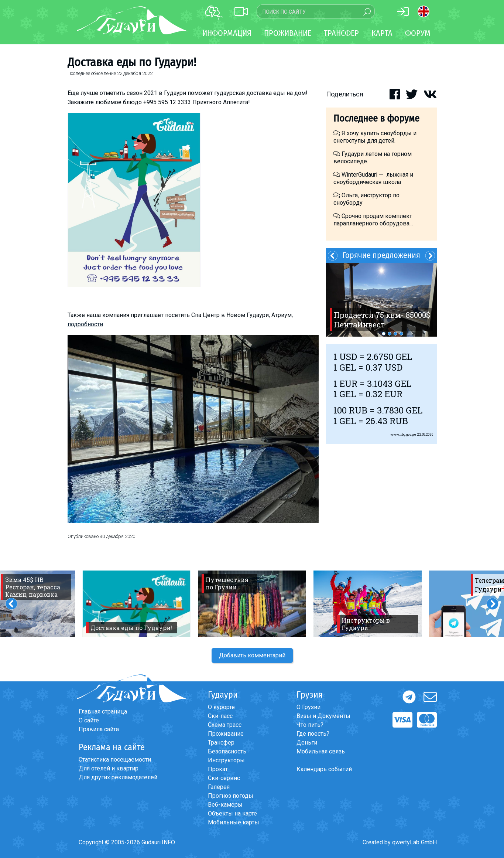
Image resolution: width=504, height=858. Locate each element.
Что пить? (310, 725)
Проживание (226, 734)
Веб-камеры (225, 805)
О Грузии (308, 707)
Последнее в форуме (376, 118)
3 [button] (395, 334)
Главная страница (103, 711)
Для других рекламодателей (118, 777)
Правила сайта (99, 729)
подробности (85, 324)
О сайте (89, 720)
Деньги (307, 743)
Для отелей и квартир (109, 768)
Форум (418, 33)
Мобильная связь (321, 751)
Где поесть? (313, 734)
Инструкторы (226, 760)
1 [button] (384, 334)
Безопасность (227, 751)
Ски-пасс (220, 716)
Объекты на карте (232, 813)
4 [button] (401, 334)
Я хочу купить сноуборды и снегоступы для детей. (375, 137)
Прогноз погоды (231, 796)
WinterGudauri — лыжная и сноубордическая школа (373, 178)
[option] (381, 300)
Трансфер (221, 743)
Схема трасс (225, 725)
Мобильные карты (234, 822)
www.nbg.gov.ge (403, 434)
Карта (382, 33)
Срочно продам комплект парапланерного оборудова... (373, 220)
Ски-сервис (224, 778)
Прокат (218, 769)
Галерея (219, 787)
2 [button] (390, 334)
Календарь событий (324, 769)
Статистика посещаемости (115, 760)
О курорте (221, 707)
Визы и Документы (323, 716)
